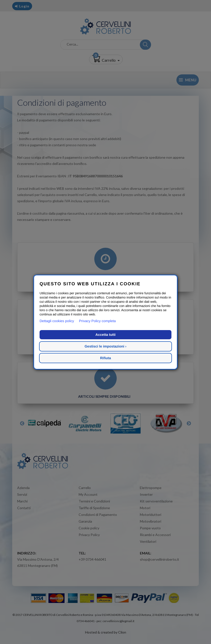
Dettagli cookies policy (57, 321)
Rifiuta (105, 358)
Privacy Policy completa (98, 321)
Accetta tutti (106, 335)
